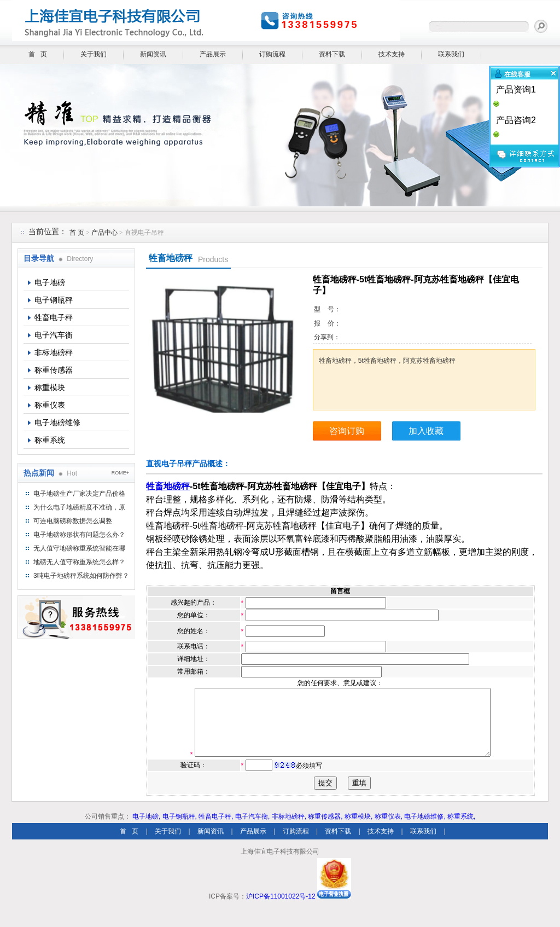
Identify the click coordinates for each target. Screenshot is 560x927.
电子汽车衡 (54, 335)
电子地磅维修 (57, 422)
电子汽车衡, (252, 830)
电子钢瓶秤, (180, 830)
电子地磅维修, (425, 830)
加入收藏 (426, 431)
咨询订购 (347, 431)
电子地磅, (146, 830)
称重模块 (50, 387)
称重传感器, (325, 830)
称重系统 (50, 440)
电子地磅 (50, 282)
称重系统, (461, 830)
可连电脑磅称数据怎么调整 (73, 521)
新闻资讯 (153, 54)
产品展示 (213, 54)
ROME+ (120, 473)
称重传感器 (54, 370)
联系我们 (451, 54)
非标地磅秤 (54, 352)
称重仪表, (389, 830)
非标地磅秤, (289, 830)
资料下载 (332, 54)
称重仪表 (50, 405)
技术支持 (392, 54)
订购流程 (272, 54)
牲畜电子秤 (54, 317)
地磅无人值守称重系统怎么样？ (79, 562)
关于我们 (94, 54)
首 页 (38, 54)
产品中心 (105, 233)
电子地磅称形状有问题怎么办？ (79, 535)
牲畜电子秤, (216, 830)
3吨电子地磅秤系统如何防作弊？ (81, 576)
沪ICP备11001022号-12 (281, 909)
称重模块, (358, 830)
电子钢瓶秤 (54, 300)
